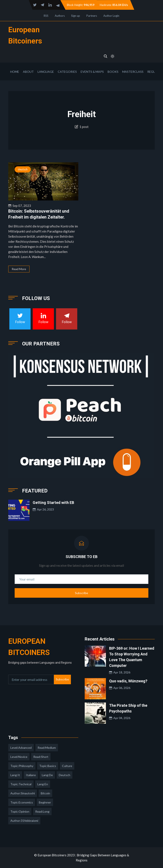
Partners (92, 16)
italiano (31, 775)
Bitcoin (45, 793)
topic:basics (48, 766)
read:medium (47, 748)
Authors (60, 16)
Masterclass (133, 72)
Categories (67, 72)
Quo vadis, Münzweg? (128, 681)
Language (46, 72)
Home (15, 72)
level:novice (19, 757)
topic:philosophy (22, 766)
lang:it (15, 775)
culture (67, 766)
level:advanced (21, 748)
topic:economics (22, 802)
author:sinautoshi (23, 793)
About (28, 72)
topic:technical (21, 784)
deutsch (23, 169)
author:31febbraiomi (24, 821)
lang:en (43, 784)
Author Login (111, 16)
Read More (19, 269)
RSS (46, 16)
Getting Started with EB (53, 503)
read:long (42, 811)
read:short (41, 757)
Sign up (76, 16)
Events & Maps (92, 72)
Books (113, 72)
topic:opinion (20, 811)
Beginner (45, 802)
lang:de (47, 775)
